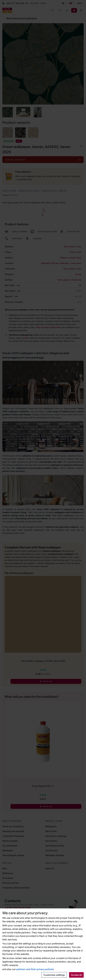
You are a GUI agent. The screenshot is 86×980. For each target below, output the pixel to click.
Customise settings (54, 975)
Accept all (76, 975)
